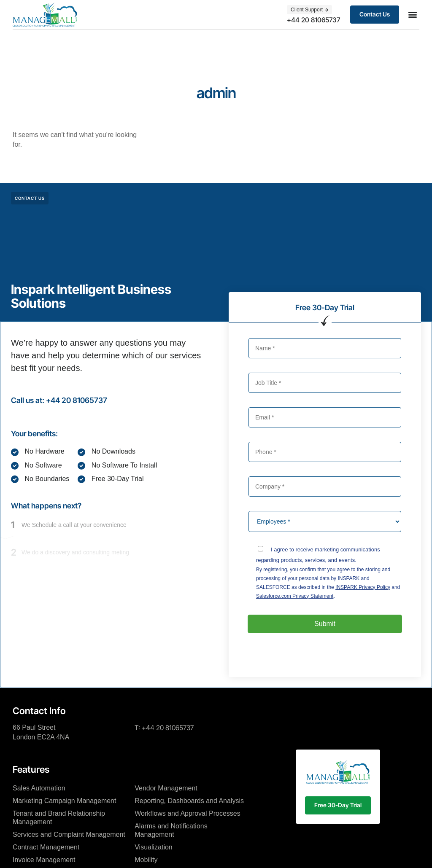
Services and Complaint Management (69, 834)
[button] (412, 15)
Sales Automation (39, 788)
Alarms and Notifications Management (171, 830)
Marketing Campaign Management (64, 801)
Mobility (146, 860)
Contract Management (46, 847)
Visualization (154, 847)
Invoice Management (44, 860)
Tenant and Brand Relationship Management (59, 818)
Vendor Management (166, 788)
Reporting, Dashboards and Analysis (189, 801)
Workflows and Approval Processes (187, 813)
